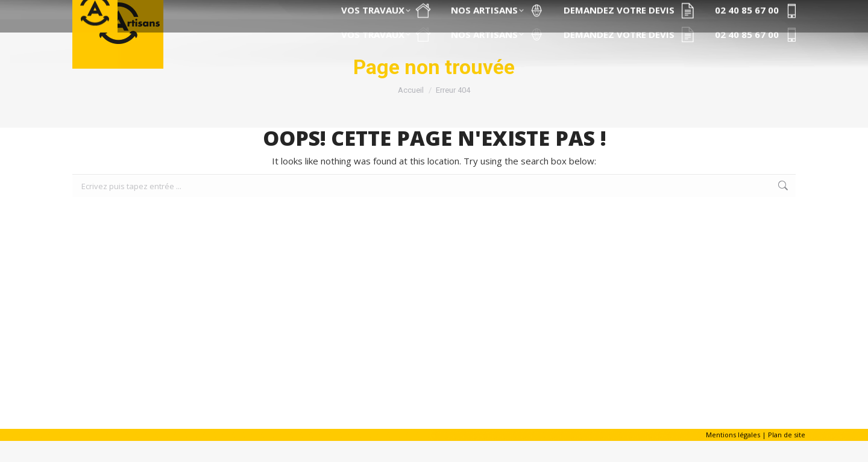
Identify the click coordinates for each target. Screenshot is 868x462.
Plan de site (787, 456)
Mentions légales (733, 456)
